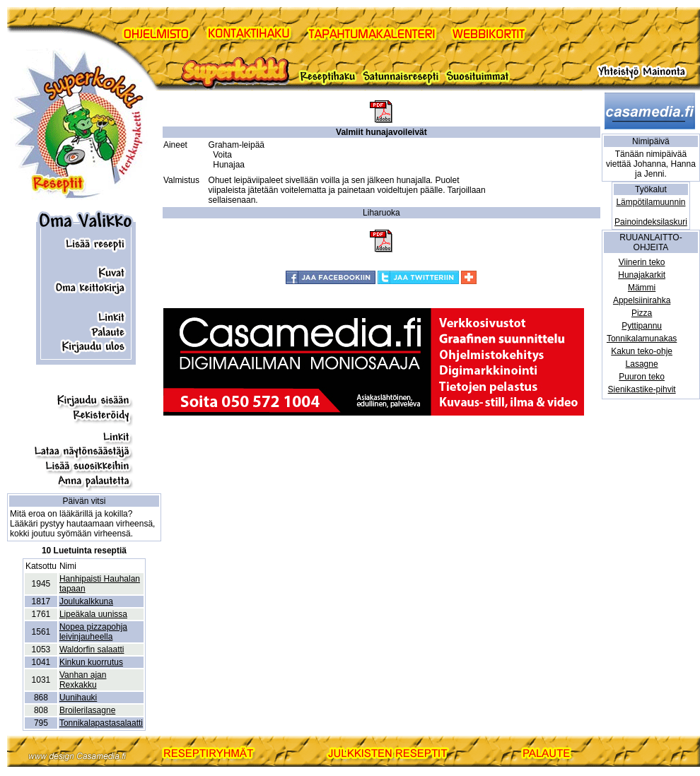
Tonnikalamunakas (642, 339)
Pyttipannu (642, 326)
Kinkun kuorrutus (91, 662)
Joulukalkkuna (86, 601)
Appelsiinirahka (642, 300)
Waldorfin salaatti (92, 649)
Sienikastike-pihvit (642, 389)
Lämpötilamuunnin (651, 202)
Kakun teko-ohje (642, 351)
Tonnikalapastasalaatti (101, 723)
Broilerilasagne (87, 710)
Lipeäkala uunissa (93, 614)
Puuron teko (642, 377)
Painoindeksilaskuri (651, 222)
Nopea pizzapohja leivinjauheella (93, 632)
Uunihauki (78, 698)
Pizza (642, 313)
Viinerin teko (642, 262)
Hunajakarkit (642, 275)
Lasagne (642, 364)
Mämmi (642, 288)
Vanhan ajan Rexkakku (83, 680)
